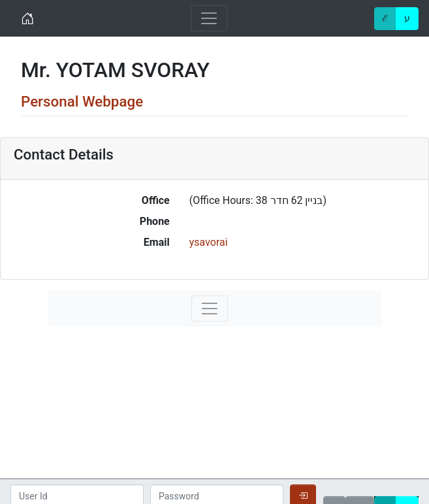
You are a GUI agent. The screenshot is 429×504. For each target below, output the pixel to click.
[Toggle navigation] (209, 18)
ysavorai (209, 242)
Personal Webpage (82, 101)
